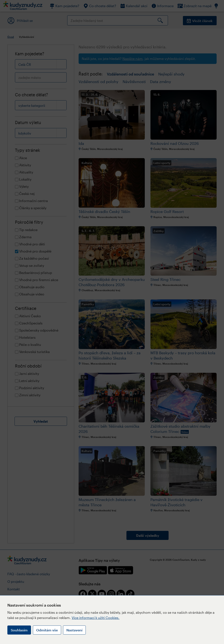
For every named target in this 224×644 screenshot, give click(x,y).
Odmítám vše (47, 630)
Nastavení (74, 630)
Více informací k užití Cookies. (96, 618)
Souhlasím (19, 630)
